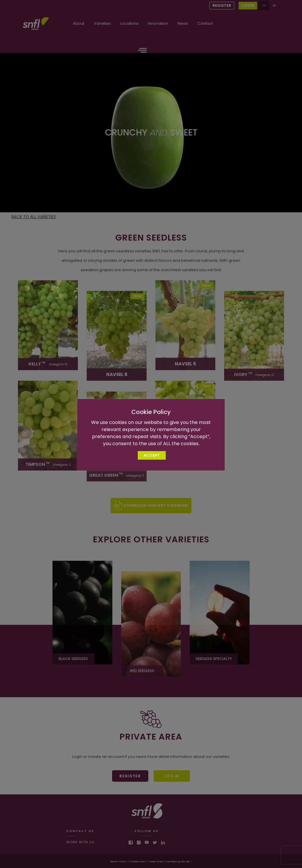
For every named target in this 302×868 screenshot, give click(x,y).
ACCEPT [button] (152, 455)
